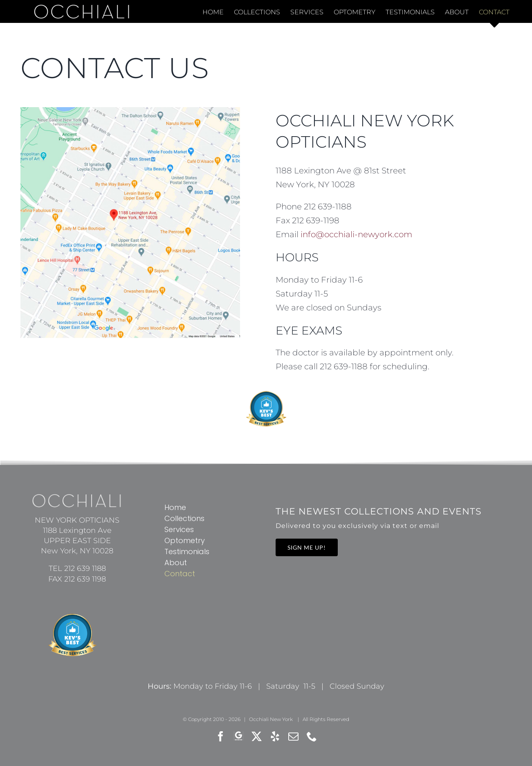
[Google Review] (239, 736)
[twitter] (257, 736)
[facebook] (221, 736)
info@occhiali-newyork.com (356, 234)
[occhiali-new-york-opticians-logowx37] (77, 498)
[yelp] (275, 736)
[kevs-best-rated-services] (266, 394)
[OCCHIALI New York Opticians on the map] (130, 111)
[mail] (293, 736)
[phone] (312, 736)
